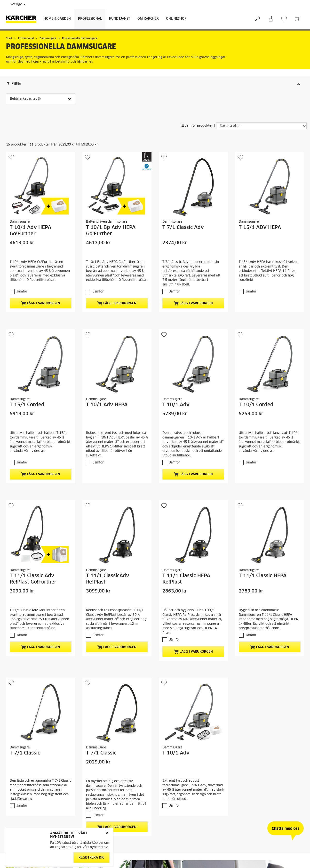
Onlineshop (176, 19)
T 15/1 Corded (27, 405)
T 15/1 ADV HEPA (260, 227)
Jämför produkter (197, 126)
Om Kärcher (148, 19)
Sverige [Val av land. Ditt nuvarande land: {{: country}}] (18, 4)
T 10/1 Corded (256, 405)
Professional (90, 19)
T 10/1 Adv (176, 405)
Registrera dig (91, 858)
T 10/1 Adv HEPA (107, 405)
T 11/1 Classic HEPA (263, 576)
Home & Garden (57, 19)
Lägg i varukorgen (40, 303)
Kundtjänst (120, 19)
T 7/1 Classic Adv (183, 227)
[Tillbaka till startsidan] (23, 19)
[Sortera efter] (261, 126)
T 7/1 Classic (25, 753)
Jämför (22, 292)
